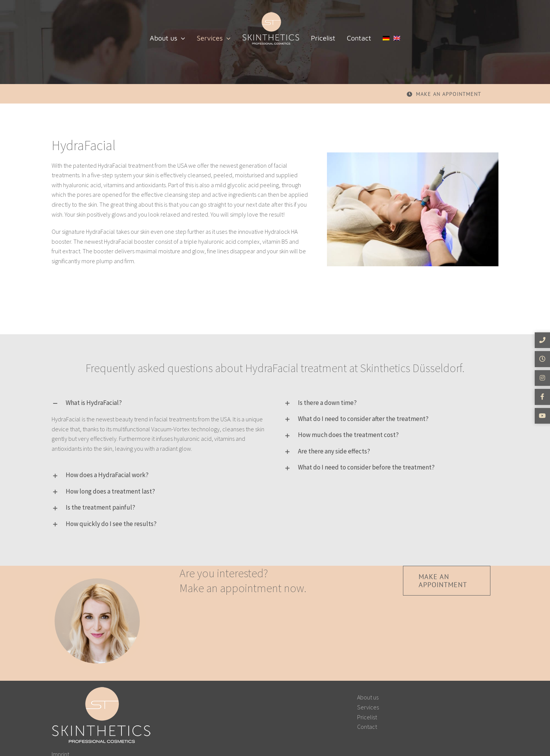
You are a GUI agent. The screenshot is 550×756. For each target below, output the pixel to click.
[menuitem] (386, 38)
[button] (159, 403)
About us (368, 697)
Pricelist (367, 717)
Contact (367, 727)
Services (368, 707)
